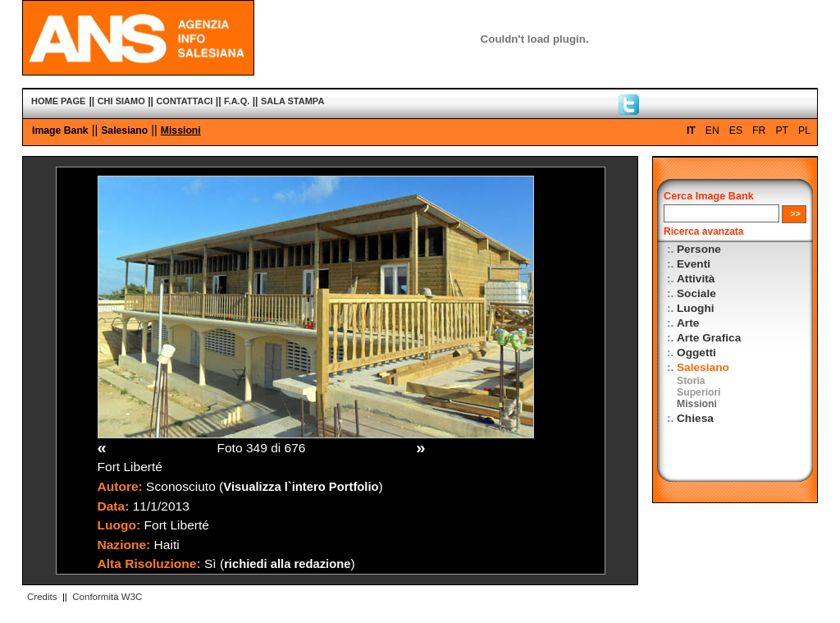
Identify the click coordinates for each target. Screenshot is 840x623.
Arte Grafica (709, 338)
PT (782, 131)
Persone (699, 249)
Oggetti (696, 353)
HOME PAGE (58, 101)
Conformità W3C (107, 597)
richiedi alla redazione (287, 564)
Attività (696, 279)
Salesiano (124, 131)
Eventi (694, 264)
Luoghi (696, 308)
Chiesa (695, 418)
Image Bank (60, 131)
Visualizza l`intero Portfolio (301, 487)
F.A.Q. (237, 101)
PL (804, 131)
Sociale (696, 293)
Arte (688, 323)
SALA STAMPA (292, 101)
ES (736, 131)
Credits (42, 597)
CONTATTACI (184, 101)
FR (759, 131)
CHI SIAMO (121, 101)
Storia (691, 381)
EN (712, 131)
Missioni (181, 131)
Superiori (699, 392)
